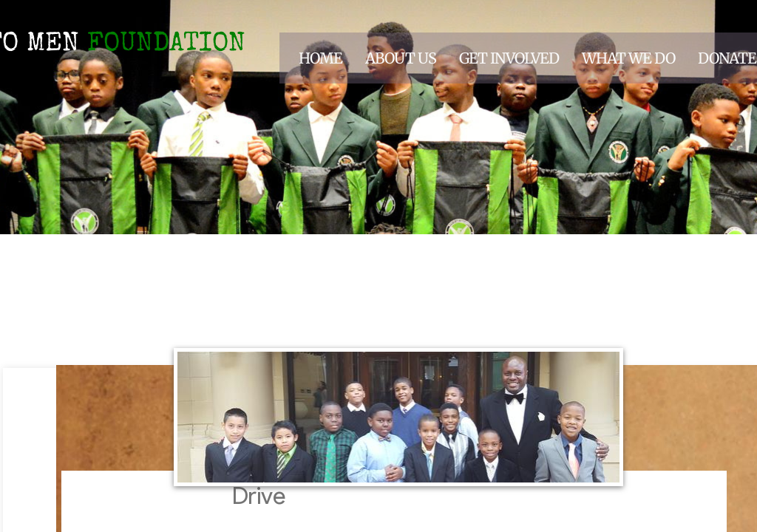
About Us (401, 58)
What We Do (628, 58)
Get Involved (509, 58)
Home (320, 58)
